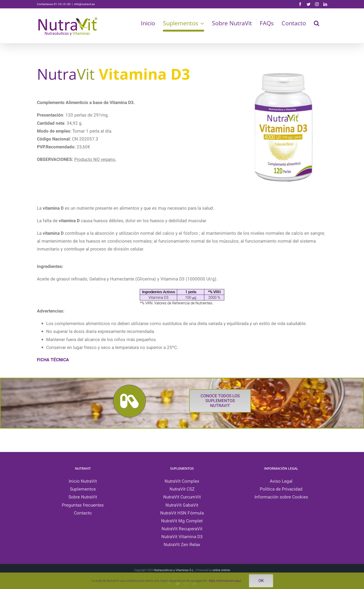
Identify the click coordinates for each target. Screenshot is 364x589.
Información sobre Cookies (281, 497)
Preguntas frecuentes (83, 505)
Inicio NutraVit (83, 481)
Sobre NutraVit (83, 497)
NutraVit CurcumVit (182, 497)
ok (261, 581)
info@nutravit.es (84, 4)
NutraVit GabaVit (182, 505)
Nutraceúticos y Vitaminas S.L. (175, 570)
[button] (317, 23)
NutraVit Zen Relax (182, 545)
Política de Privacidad (281, 489)
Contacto (83, 513)
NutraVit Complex (182, 481)
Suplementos (83, 489)
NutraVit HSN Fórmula (182, 513)
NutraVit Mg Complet (182, 521)
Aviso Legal (281, 481)
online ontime (221, 570)
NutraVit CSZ (182, 489)
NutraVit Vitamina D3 (182, 537)
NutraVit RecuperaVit (182, 529)
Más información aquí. (225, 581)
